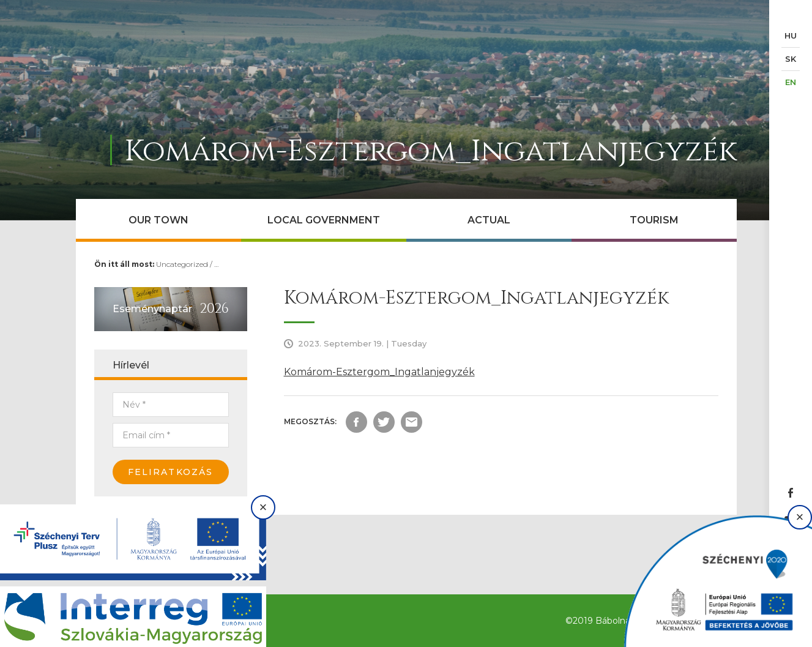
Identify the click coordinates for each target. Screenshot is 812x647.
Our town (158, 220)
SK (791, 59)
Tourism (654, 220)
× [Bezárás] (263, 507)
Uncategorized (182, 264)
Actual (489, 220)
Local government (324, 220)
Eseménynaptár (152, 309)
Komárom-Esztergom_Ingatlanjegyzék (379, 372)
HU (791, 36)
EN (791, 82)
